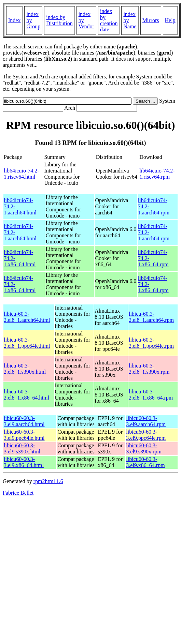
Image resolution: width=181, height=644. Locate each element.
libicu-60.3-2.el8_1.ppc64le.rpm (151, 343)
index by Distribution (59, 20)
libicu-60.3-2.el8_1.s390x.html (25, 369)
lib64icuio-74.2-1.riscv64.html (22, 174)
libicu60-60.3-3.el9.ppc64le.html (24, 435)
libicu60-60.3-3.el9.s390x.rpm (144, 448)
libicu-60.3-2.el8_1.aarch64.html (27, 317)
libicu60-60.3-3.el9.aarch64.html (24, 421)
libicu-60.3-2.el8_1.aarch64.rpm (151, 317)
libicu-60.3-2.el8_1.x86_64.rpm (151, 395)
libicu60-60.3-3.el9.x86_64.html (24, 462)
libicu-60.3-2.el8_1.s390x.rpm (149, 369)
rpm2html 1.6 (48, 481)
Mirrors (151, 20)
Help (170, 20)
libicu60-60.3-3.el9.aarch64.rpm (146, 421)
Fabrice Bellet (18, 493)
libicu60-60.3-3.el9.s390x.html (22, 448)
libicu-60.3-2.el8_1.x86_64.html (26, 395)
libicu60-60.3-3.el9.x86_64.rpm (145, 462)
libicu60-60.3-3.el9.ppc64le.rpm (146, 435)
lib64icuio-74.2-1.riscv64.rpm (157, 174)
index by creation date (109, 20)
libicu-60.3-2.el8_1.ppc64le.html (27, 343)
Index (14, 20)
